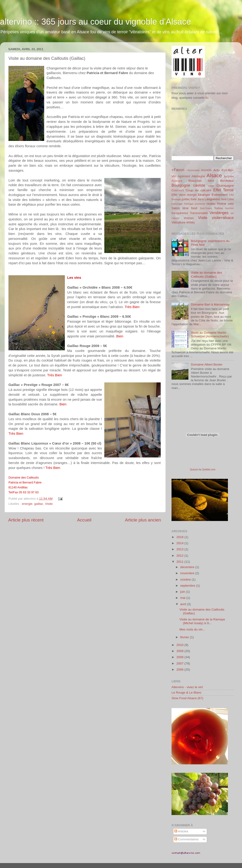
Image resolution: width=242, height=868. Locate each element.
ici (207, 98)
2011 (180, 562)
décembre (188, 567)
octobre (186, 579)
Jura (201, 199)
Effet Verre (179, 195)
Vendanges (219, 213)
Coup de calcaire (199, 190)
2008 (180, 657)
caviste (199, 185)
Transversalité (199, 213)
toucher (230, 208)
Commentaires (187, 839)
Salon (176, 208)
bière (211, 181)
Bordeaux (227, 181)
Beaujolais (195, 181)
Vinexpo (189, 218)
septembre (188, 586)
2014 (180, 543)
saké (231, 204)
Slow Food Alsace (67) (187, 698)
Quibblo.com (209, 470)
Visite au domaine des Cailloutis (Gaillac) (206, 274)
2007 (180, 663)
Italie (194, 199)
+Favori (178, 170)
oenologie (177, 204)
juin (183, 592)
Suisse (219, 208)
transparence (180, 213)
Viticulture (178, 222)
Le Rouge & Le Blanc (187, 693)
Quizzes (194, 470)
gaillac (39, 504)
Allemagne (198, 176)
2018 (180, 537)
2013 (180, 549)
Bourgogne (181, 185)
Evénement (220, 195)
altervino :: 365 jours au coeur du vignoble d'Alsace (96, 22)
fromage (176, 199)
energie (27, 504)
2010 (180, 645)
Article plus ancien (143, 520)
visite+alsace (223, 218)
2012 (180, 556)
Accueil (84, 520)
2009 (180, 651)
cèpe (211, 186)
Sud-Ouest (206, 208)
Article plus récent (26, 520)
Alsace (214, 175)
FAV (231, 195)
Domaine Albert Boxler (207, 364)
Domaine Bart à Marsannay (210, 304)
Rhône (222, 204)
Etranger (204, 195)
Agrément (184, 176)
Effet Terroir (224, 190)
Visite (49, 504)
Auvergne (177, 181)
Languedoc (213, 199)
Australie (229, 176)
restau (211, 204)
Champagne (225, 186)
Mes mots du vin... (192, 629)
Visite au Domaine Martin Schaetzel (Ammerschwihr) (210, 334)
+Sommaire (193, 170)
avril (184, 604)
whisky (191, 223)
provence (200, 204)
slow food (190, 208)
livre (224, 199)
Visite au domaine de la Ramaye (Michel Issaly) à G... (202, 621)
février (185, 637)
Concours (178, 190)
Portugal (189, 204)
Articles (181, 831)
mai (183, 598)
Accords (206, 170)
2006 (180, 670)
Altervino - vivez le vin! (187, 687)
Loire (231, 199)
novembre (188, 573)
